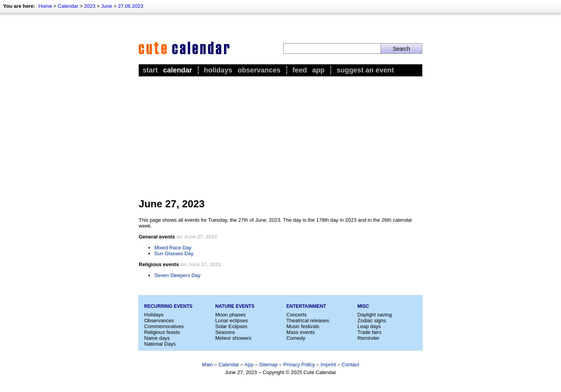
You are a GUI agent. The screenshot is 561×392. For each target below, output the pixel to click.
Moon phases (231, 315)
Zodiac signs (372, 320)
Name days (157, 338)
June (107, 6)
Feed (300, 70)
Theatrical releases (308, 320)
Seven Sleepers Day (177, 275)
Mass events (301, 332)
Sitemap (268, 365)
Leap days (369, 326)
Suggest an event (365, 70)
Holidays (218, 70)
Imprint (328, 365)
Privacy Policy (299, 365)
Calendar (68, 6)
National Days (160, 344)
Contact (350, 365)
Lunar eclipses (232, 320)
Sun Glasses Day (174, 253)
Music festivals (303, 326)
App (318, 70)
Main (207, 365)
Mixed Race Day (173, 248)
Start (150, 70)
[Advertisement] (280, 137)
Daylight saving (375, 315)
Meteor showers (233, 338)
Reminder (369, 338)
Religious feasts (162, 332)
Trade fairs (370, 332)
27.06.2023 (131, 6)
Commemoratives (164, 326)
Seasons (225, 332)
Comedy (296, 338)
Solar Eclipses (231, 326)
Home (45, 6)
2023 (90, 6)
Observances (259, 70)
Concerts (296, 315)
